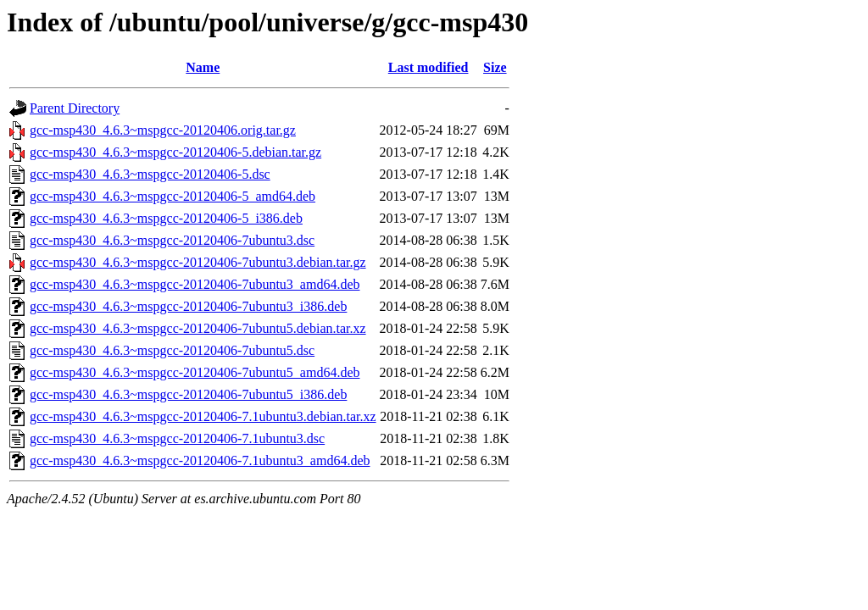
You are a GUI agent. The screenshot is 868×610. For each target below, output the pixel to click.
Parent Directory (75, 108)
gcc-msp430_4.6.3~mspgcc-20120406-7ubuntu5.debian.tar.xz (198, 328)
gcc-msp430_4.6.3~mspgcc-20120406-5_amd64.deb (172, 196)
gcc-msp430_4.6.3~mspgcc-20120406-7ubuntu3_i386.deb (188, 306)
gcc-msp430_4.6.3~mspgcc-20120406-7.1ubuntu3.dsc (177, 438)
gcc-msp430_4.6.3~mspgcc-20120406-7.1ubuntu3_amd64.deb (200, 460)
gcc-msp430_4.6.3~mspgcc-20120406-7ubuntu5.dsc (172, 350)
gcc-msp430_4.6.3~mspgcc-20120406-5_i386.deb (166, 218)
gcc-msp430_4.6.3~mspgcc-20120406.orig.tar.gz (163, 130)
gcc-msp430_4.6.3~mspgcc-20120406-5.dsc (150, 174)
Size (495, 67)
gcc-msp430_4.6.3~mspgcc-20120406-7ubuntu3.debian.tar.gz (198, 262)
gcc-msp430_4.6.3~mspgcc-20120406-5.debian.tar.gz (175, 152)
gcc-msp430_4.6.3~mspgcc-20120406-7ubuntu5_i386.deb (188, 394)
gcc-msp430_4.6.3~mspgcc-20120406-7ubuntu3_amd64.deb (195, 284)
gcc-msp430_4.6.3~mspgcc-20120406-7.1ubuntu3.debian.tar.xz (203, 416)
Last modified (428, 67)
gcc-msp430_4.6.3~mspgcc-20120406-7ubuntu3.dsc (172, 240)
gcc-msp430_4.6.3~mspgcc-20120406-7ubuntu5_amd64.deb (195, 372)
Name (203, 67)
